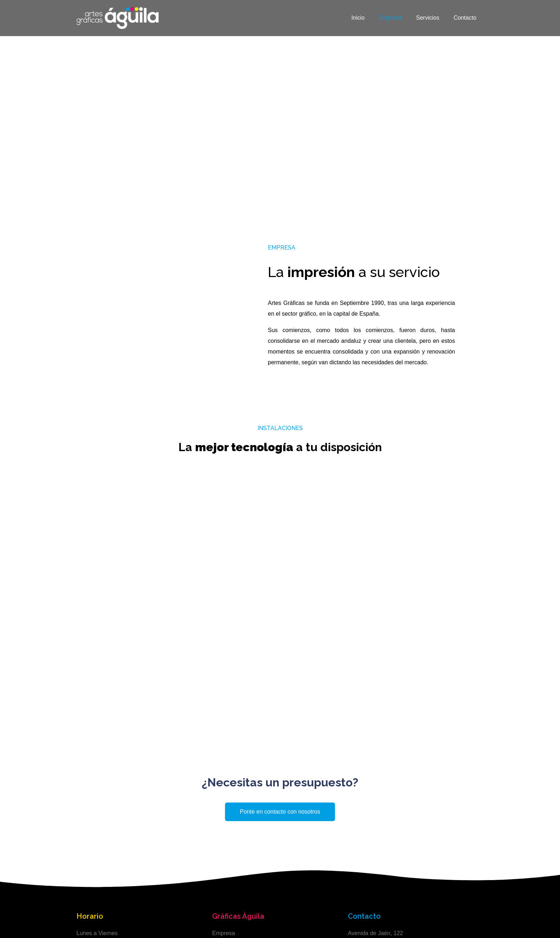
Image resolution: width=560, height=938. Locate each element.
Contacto (465, 18)
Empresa (390, 18)
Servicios (428, 18)
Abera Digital (469, 920)
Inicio (358, 18)
